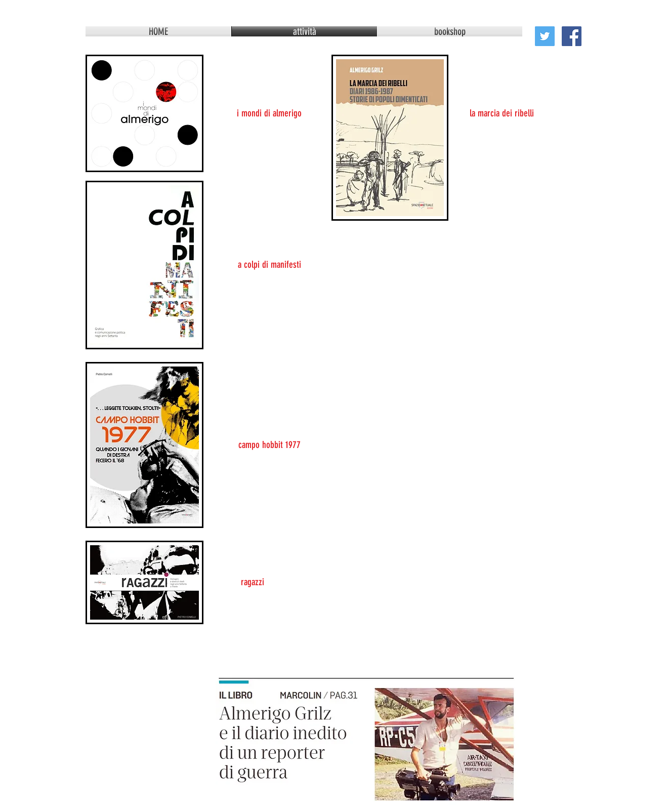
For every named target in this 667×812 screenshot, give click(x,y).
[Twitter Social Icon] (545, 36)
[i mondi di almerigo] (269, 113)
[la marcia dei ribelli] (502, 113)
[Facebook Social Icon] (572, 36)
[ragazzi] (253, 582)
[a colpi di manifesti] (269, 265)
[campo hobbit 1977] (269, 445)
